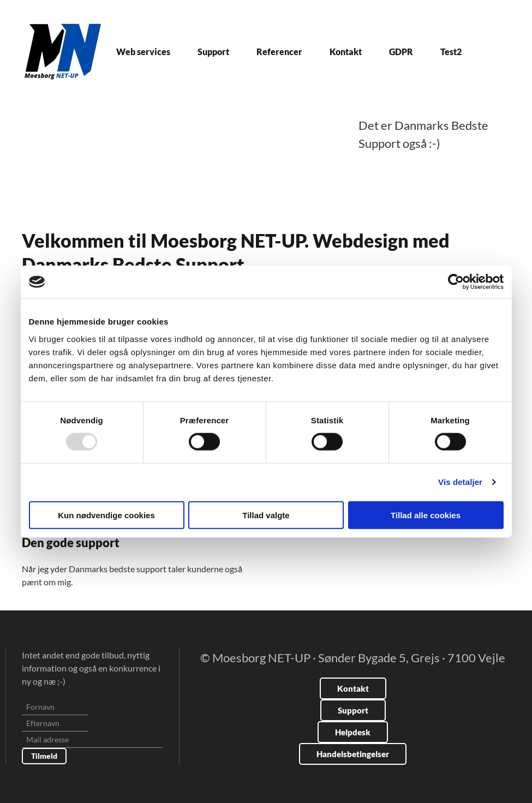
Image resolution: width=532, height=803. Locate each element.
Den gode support (71, 543)
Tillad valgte (266, 515)
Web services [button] (143, 52)
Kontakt (346, 52)
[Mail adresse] (92, 740)
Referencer (279, 52)
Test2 (451, 52)
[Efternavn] (55, 723)
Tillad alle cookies (426, 515)
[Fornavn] (55, 707)
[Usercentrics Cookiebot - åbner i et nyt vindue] (456, 282)
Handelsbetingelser (353, 754)
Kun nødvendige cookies (106, 515)
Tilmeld (44, 756)
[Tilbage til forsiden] (63, 52)
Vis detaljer (460, 482)
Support (213, 52)
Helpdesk (353, 732)
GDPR (401, 52)
